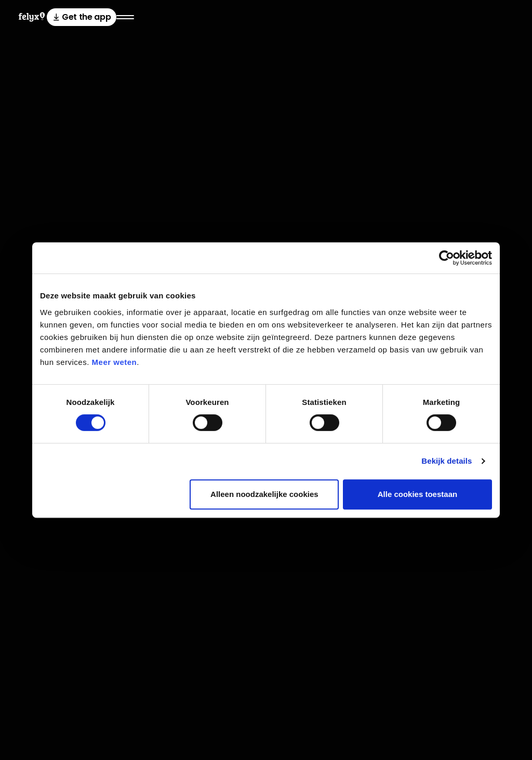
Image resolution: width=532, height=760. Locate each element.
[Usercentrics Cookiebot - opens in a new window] (447, 258)
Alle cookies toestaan (417, 494)
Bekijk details (447, 461)
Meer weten (115, 362)
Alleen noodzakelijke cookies (264, 494)
